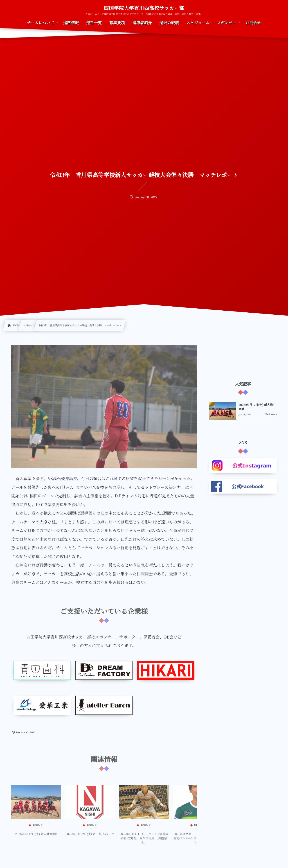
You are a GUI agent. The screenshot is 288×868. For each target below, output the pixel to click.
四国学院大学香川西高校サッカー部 (144, 8)
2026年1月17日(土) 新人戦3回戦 (36, 838)
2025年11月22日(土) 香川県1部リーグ (90, 838)
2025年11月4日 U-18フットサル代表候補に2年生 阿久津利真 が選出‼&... (144, 842)
